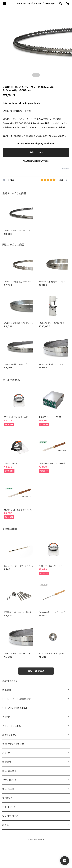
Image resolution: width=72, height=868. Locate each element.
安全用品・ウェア (10, 816)
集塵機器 (7, 762)
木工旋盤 (7, 690)
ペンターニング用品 (12, 726)
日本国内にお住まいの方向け (36, 161)
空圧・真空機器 (10, 771)
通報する (65, 169)
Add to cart (36, 152)
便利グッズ (7, 798)
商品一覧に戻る (36, 671)
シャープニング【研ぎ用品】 (15, 708)
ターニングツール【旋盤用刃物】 (17, 699)
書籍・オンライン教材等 (13, 744)
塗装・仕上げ (8, 789)
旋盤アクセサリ (9, 735)
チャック (6, 717)
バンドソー (7, 753)
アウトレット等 (9, 807)
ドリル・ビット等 (10, 780)
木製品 (6, 825)
